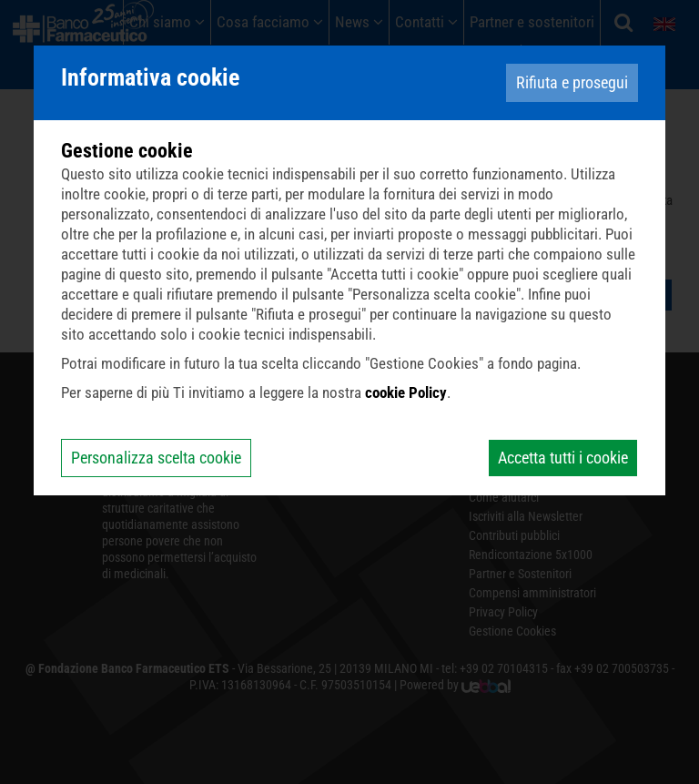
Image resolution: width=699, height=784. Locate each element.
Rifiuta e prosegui (572, 82)
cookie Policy (406, 392)
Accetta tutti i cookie (563, 458)
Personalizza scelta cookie (156, 458)
